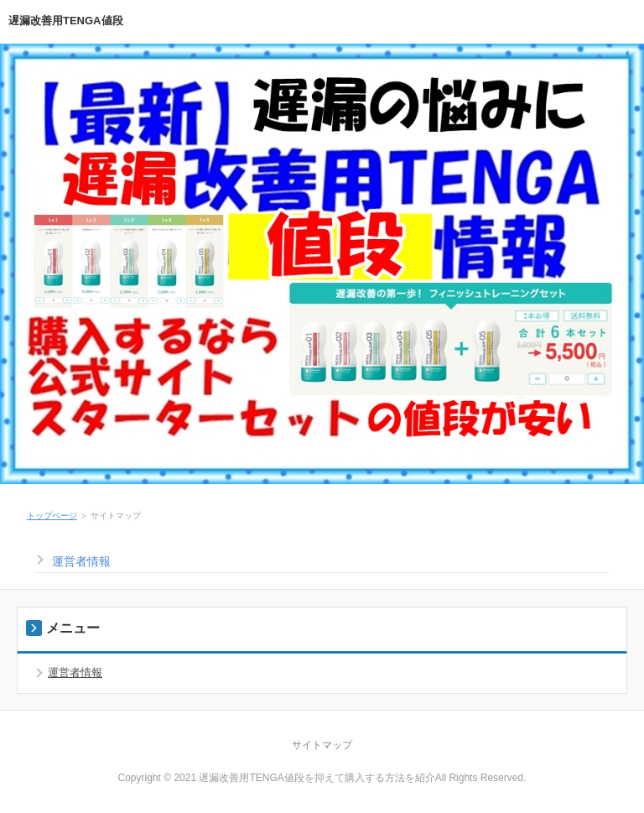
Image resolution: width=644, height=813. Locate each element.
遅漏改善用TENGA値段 (66, 21)
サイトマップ (322, 745)
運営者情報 (81, 561)
